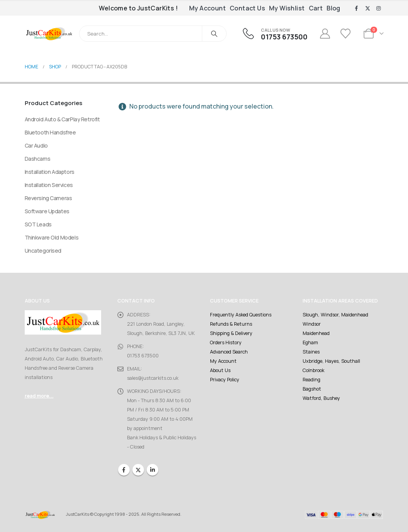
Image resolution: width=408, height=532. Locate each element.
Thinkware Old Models (52, 237)
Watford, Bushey (321, 398)
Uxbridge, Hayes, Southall (331, 361)
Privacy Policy (225, 380)
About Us (220, 370)
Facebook (124, 470)
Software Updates (47, 211)
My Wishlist (287, 8)
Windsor (312, 324)
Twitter (138, 470)
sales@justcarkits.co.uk (153, 378)
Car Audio (36, 145)
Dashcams (38, 159)
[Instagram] (379, 8)
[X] (367, 8)
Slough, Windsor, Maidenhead (335, 315)
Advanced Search (229, 352)
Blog (334, 8)
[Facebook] (357, 8)
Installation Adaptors (50, 172)
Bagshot (312, 389)
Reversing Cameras (48, 198)
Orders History (226, 342)
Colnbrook (313, 370)
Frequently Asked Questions (241, 315)
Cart (316, 8)
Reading (312, 380)
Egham (310, 342)
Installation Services (49, 185)
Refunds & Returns (231, 324)
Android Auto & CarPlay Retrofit (62, 119)
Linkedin (152, 470)
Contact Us (247, 8)
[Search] (214, 34)
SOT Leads (38, 224)
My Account (207, 8)
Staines (311, 352)
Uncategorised (43, 251)
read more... (39, 396)
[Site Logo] (49, 34)
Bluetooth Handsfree (50, 132)
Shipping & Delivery (231, 333)
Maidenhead (316, 333)
